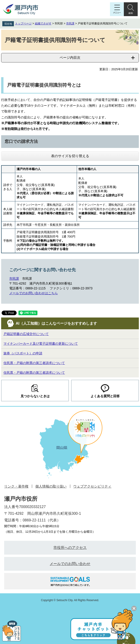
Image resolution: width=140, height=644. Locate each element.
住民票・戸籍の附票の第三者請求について (34, 363)
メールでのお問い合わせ (70, 564)
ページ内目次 (70, 57)
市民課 (70, 24)
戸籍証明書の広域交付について (26, 334)
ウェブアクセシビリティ (92, 486)
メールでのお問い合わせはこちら (33, 293)
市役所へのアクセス (70, 548)
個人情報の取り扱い (51, 486)
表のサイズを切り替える (70, 156)
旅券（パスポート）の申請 (23, 353)
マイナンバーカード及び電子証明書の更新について (41, 344)
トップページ (23, 24)
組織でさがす (43, 24)
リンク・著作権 (16, 486)
